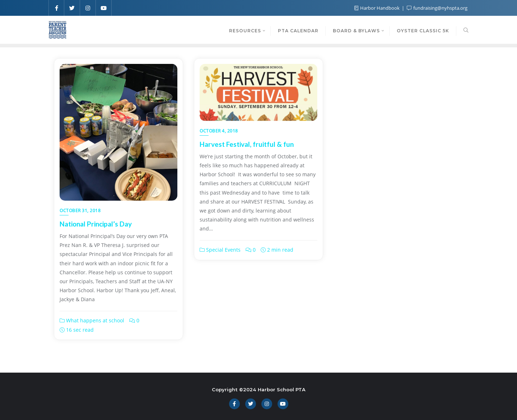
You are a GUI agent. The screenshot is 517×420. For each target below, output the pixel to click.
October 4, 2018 (219, 131)
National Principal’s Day (96, 224)
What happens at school (92, 320)
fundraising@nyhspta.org (437, 8)
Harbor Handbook (378, 8)
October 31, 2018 (80, 211)
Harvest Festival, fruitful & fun (247, 144)
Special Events (220, 250)
